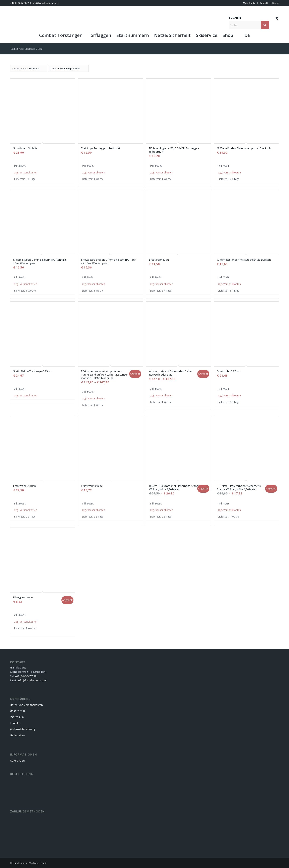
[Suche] (249, 25)
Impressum (17, 717)
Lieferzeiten (17, 735)
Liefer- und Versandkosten (26, 705)
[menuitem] (249, 3)
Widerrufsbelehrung (22, 729)
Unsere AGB (17, 711)
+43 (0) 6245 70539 (20, 3)
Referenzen (17, 761)
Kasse (276, 3)
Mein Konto (249, 3)
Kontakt (264, 3)
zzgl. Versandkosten (26, 172)
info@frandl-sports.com (45, 3)
